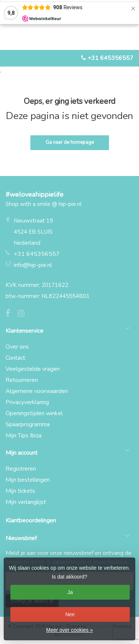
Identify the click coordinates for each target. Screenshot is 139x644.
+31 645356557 (110, 58)
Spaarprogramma (28, 424)
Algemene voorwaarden (37, 391)
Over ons (17, 347)
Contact (15, 358)
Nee (70, 614)
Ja (70, 592)
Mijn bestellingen (28, 480)
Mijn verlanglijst (26, 502)
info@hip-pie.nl (33, 265)
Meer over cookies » (69, 630)
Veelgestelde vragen (33, 369)
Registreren (21, 469)
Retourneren (22, 380)
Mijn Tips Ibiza (24, 435)
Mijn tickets (20, 491)
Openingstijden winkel (34, 413)
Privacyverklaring (27, 402)
